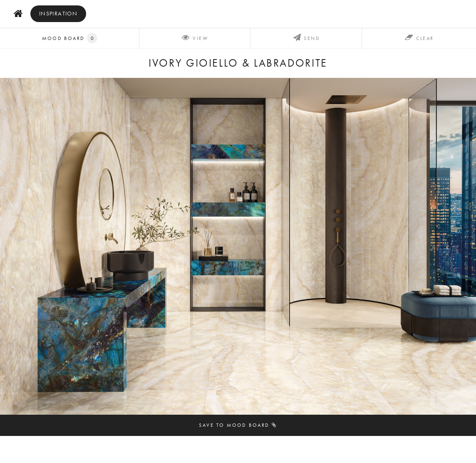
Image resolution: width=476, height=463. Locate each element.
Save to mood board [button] (238, 425)
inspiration (58, 14)
